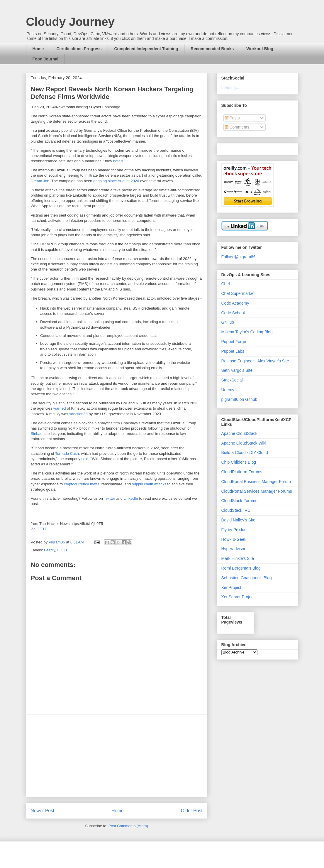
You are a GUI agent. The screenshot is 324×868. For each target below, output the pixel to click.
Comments (237, 127)
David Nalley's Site (238, 520)
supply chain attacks (149, 484)
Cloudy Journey (70, 22)
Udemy (228, 390)
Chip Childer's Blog (239, 462)
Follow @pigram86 (239, 257)
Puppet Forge (234, 342)
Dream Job (40, 181)
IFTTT (42, 529)
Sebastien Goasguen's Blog (247, 578)
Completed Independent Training (146, 49)
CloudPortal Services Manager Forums (257, 491)
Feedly (50, 550)
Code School (233, 313)
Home (38, 49)
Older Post (192, 811)
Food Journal (46, 59)
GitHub (228, 322)
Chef (226, 284)
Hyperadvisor (233, 549)
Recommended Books (212, 49)
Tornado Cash (67, 454)
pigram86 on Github (239, 399)
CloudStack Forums (239, 501)
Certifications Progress (79, 49)
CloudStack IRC (236, 510)
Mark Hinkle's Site (238, 558)
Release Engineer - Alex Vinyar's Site (255, 361)
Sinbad (37, 434)
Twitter (109, 498)
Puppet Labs (233, 351)
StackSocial (232, 380)
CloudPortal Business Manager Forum (256, 482)
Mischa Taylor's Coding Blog (247, 332)
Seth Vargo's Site (237, 370)
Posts (232, 118)
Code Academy (235, 303)
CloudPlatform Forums (242, 472)
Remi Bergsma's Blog (241, 568)
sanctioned (78, 414)
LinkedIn (131, 498)
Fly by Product (234, 530)
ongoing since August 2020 (116, 181)
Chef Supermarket (238, 293)
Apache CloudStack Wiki (244, 443)
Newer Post (43, 811)
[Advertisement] (117, 756)
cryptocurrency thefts (82, 484)
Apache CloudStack (239, 433)
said (85, 459)
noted (118, 161)
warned (60, 408)
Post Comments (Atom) (128, 826)
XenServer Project (238, 597)
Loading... (230, 87)
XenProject (231, 587)
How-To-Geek (234, 539)
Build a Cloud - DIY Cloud (245, 452)
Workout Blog (260, 49)
